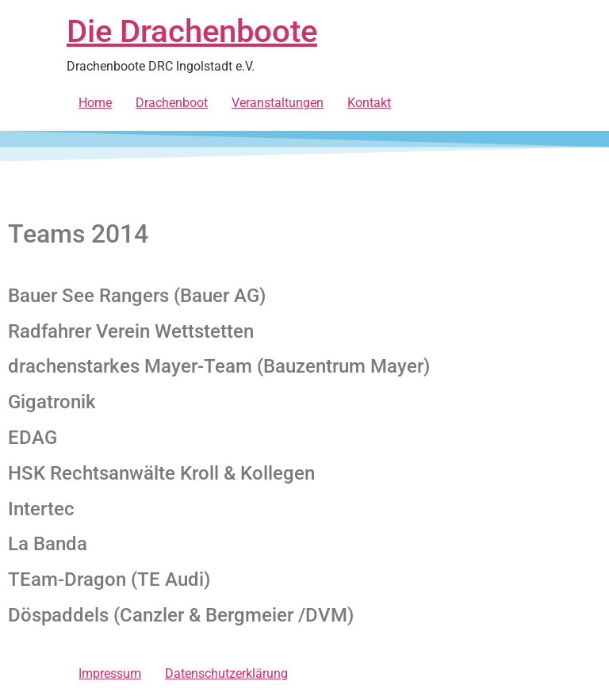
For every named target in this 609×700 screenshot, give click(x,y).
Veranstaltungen (278, 103)
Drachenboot (172, 103)
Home (95, 103)
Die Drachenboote (192, 31)
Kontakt (369, 103)
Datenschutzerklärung (226, 673)
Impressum (110, 673)
